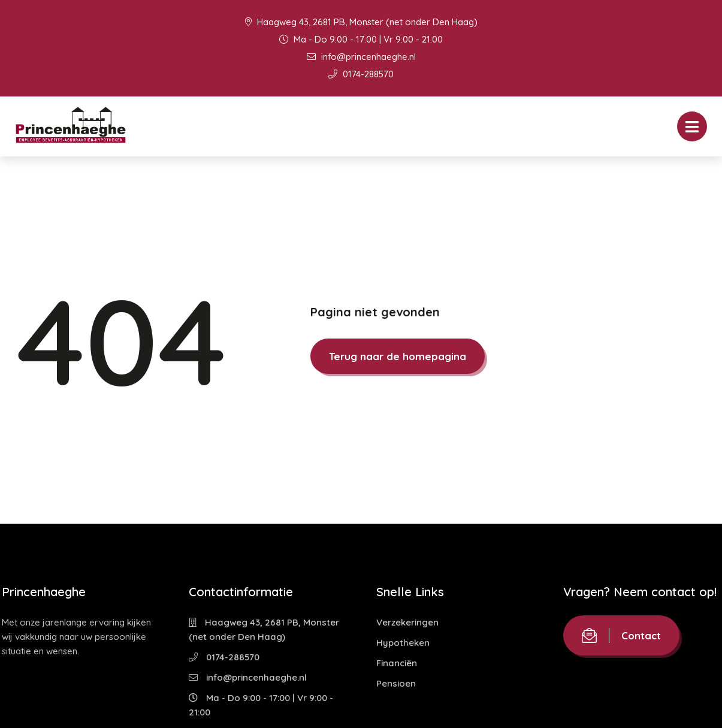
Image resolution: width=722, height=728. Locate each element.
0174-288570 (361, 74)
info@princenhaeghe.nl (361, 57)
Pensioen (396, 683)
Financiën (397, 663)
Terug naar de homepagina (398, 356)
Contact (621, 635)
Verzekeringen (407, 622)
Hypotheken (403, 643)
